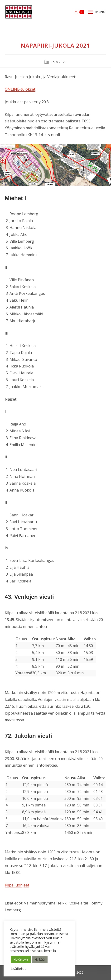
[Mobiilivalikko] (95, 12)
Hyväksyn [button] (21, 959)
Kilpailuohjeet (17, 885)
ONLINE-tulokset (20, 89)
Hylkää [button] (40, 959)
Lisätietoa (19, 968)
